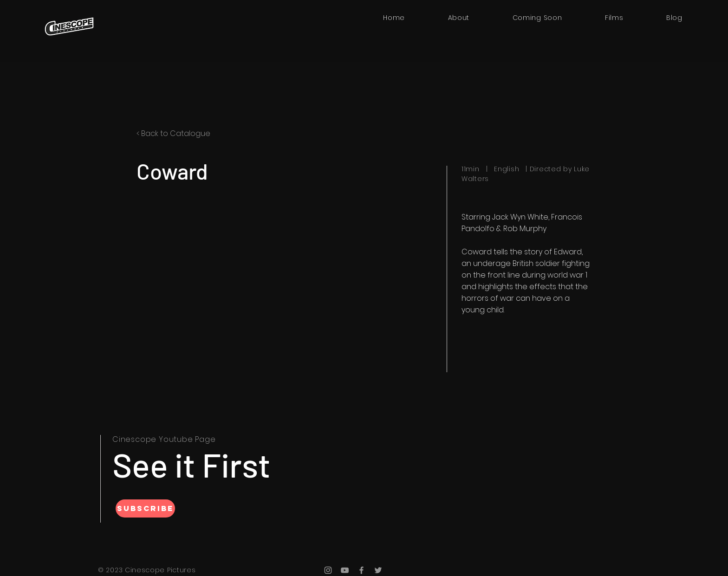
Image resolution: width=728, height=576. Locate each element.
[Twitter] (378, 570)
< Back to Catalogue (173, 133)
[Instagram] (328, 570)
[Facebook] (361, 570)
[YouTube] (345, 570)
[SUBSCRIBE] (145, 508)
